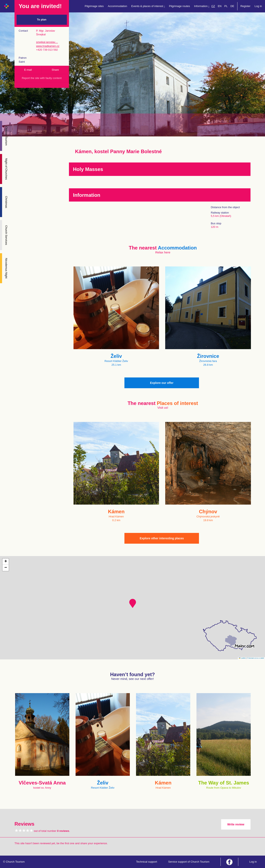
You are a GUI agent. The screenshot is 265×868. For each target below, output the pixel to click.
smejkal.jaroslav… (47, 42)
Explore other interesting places (162, 538)
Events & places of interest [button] (148, 6)
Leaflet (242, 658)
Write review (236, 824)
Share (55, 70)
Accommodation (117, 6)
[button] (133, 603)
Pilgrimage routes (179, 6)
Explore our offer (162, 383)
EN (220, 6)
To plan (42, 20)
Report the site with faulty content (42, 78)
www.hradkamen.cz (48, 46)
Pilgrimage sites (94, 6)
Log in (258, 6)
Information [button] (202, 6)
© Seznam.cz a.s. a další (255, 658)
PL (226, 6)
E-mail (28, 70)
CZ (213, 6)
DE (232, 6)
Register (245, 6)
